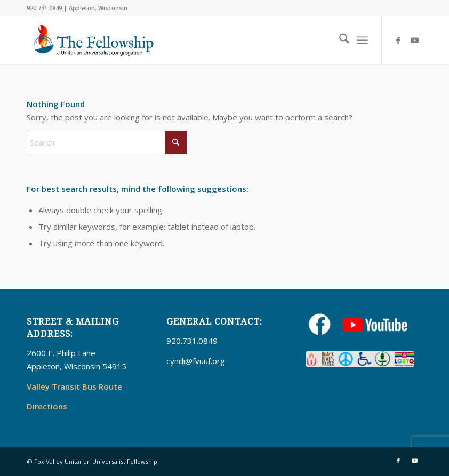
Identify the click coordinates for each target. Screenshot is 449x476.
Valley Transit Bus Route (74, 386)
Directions (47, 406)
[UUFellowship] (94, 40)
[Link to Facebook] (398, 40)
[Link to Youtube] (414, 40)
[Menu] (362, 40)
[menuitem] (339, 40)
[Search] (339, 40)
